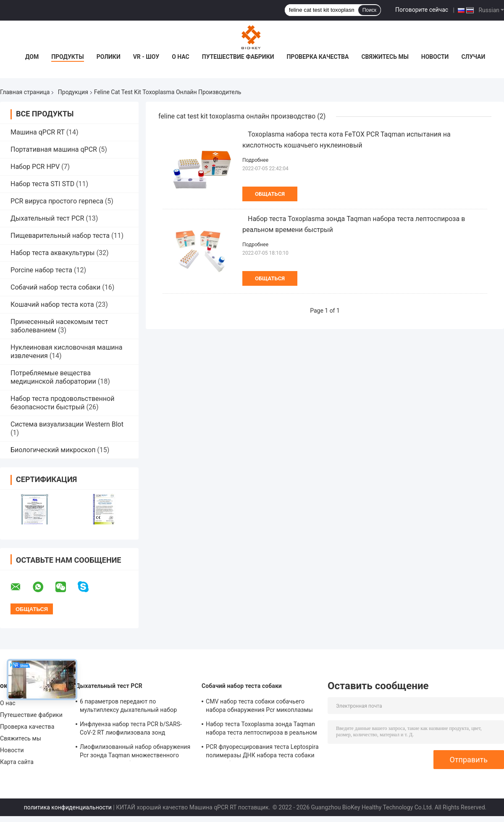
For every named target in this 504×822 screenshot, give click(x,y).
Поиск (369, 10)
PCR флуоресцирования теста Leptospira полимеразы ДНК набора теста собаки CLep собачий (262, 752)
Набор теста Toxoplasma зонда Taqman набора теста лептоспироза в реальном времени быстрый (261, 730)
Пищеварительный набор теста (60, 236)
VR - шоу (146, 57)
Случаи (473, 57)
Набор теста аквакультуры (52, 253)
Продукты (68, 57)
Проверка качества (318, 57)
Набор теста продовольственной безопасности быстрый (62, 403)
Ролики (109, 57)
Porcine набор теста (41, 270)
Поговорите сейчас (422, 10)
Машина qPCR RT (38, 132)
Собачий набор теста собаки (55, 287)
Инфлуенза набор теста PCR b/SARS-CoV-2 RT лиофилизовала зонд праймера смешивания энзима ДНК (131, 730)
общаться (270, 194)
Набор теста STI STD (42, 184)
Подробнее (255, 160)
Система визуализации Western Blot (67, 424)
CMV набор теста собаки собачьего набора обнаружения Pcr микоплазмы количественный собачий (259, 707)
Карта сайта (17, 762)
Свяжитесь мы (385, 57)
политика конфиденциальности (68, 807)
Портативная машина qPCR (54, 149)
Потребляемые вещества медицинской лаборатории (53, 377)
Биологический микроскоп (53, 450)
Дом (32, 57)
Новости (435, 57)
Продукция (73, 92)
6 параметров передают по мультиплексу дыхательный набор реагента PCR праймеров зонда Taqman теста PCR (136, 707)
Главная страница (25, 92)
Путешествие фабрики (238, 57)
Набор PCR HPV (35, 167)
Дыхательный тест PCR (47, 218)
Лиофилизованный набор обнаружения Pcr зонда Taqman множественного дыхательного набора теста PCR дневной (135, 752)
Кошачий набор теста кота (52, 304)
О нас (181, 57)
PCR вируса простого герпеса (57, 201)
